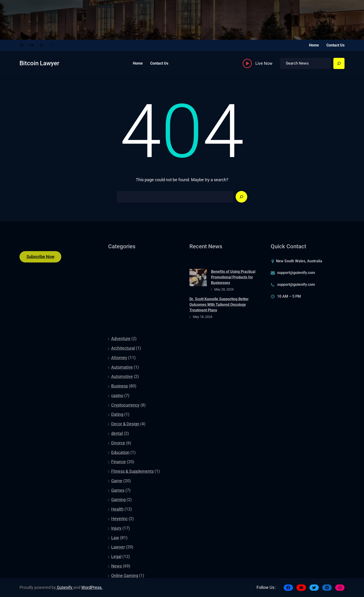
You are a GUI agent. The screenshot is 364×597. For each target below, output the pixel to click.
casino (117, 506)
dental (117, 544)
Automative (122, 477)
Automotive (122, 487)
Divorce (118, 553)
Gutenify (65, 587)
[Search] (339, 63)
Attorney (119, 468)
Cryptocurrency (125, 515)
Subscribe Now (40, 261)
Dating (117, 525)
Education (120, 563)
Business (120, 496)
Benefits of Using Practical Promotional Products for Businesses (233, 296)
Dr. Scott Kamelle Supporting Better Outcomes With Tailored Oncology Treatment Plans (219, 323)
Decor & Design (125, 534)
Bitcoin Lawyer (39, 63)
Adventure (121, 449)
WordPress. (92, 587)
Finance (119, 572)
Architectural (123, 458)
